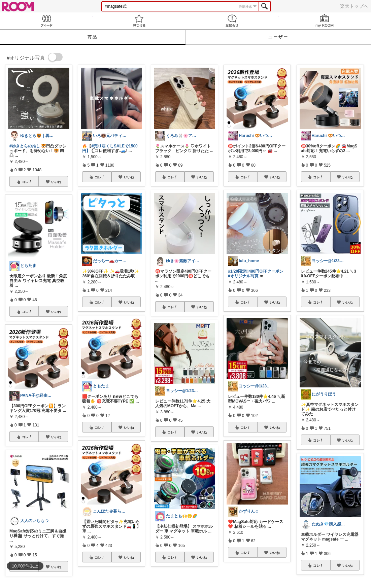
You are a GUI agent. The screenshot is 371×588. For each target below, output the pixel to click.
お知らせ (232, 21)
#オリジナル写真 (243, 276)
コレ (27, 182)
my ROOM (325, 21)
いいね (56, 182)
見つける (139, 21)
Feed (46, 21)
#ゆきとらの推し (25, 146)
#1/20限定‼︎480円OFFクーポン (256, 271)
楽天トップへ (354, 6)
